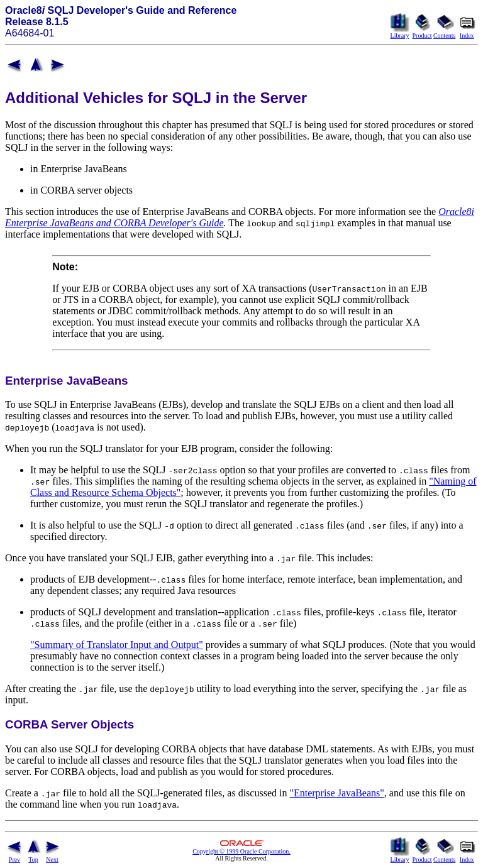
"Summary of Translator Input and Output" (117, 645)
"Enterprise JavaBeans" (336, 793)
